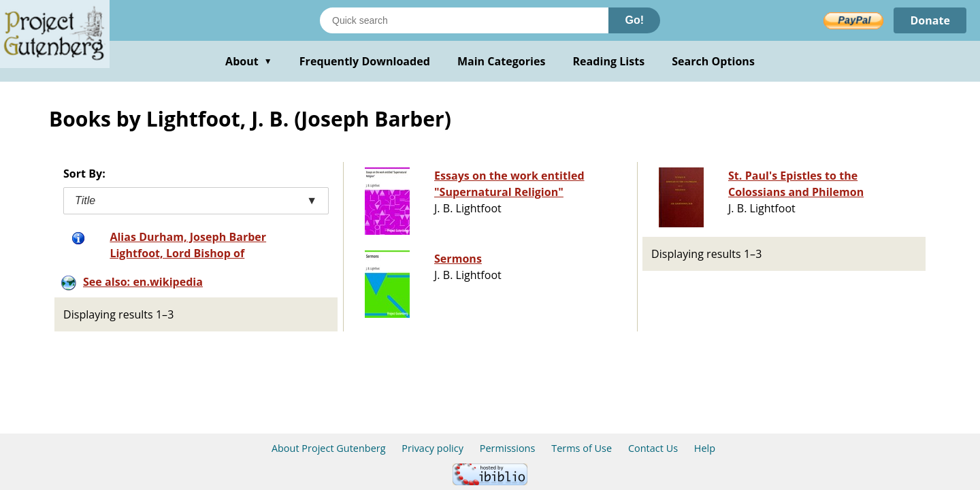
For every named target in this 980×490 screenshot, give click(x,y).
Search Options (713, 61)
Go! (634, 20)
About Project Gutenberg (329, 448)
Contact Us (653, 448)
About (249, 61)
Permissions (508, 448)
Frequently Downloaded (365, 61)
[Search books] (464, 20)
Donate (930, 20)
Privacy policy (432, 448)
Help (705, 448)
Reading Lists (609, 61)
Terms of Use (582, 448)
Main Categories (502, 61)
